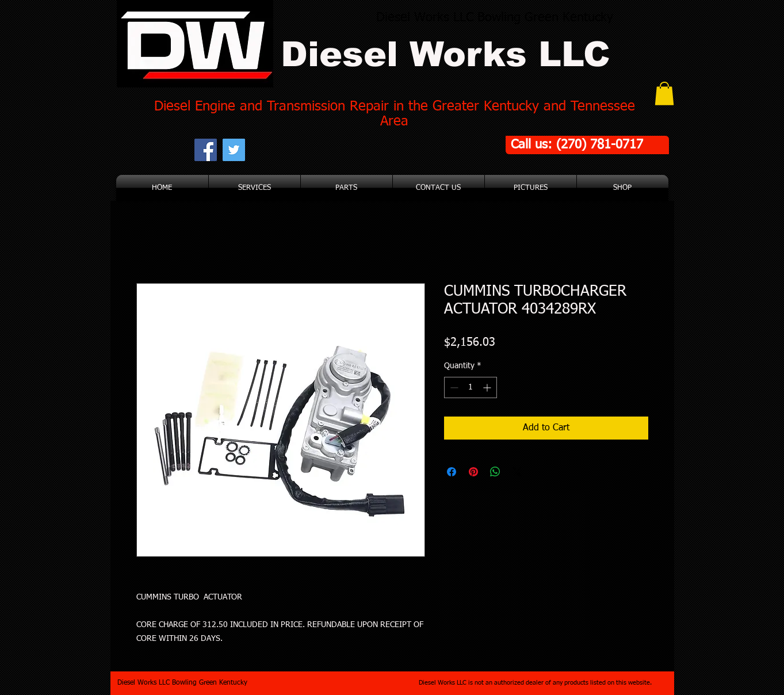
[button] (664, 93)
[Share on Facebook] (452, 472)
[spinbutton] (471, 387)
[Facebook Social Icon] (206, 150)
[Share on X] (517, 472)
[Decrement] (453, 387)
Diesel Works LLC (445, 54)
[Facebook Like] (318, 150)
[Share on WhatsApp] (495, 472)
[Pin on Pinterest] (473, 472)
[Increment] (488, 387)
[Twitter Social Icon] (234, 150)
